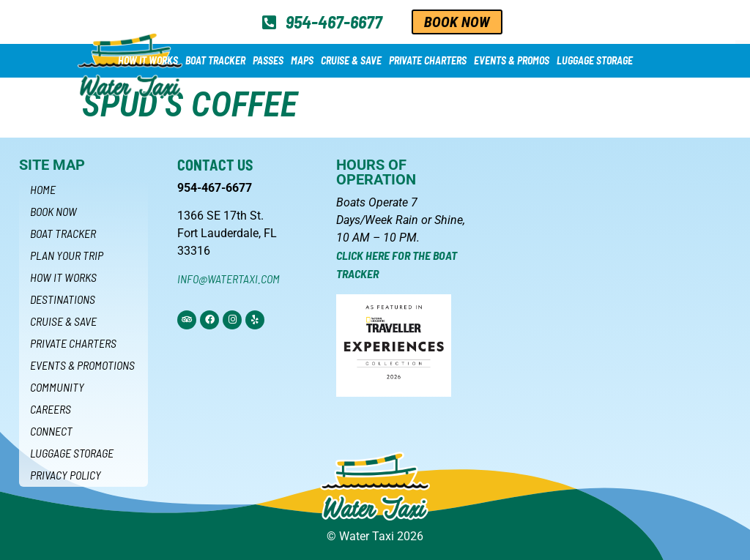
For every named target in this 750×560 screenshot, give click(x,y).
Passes (268, 60)
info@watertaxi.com (229, 279)
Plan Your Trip (67, 255)
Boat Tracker (215, 60)
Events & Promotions (82, 365)
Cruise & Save (351, 60)
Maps (302, 60)
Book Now (53, 211)
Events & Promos (512, 60)
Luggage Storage (595, 60)
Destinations (63, 299)
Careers (51, 409)
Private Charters (428, 60)
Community (57, 387)
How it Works (148, 60)
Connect (51, 431)
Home (43, 189)
